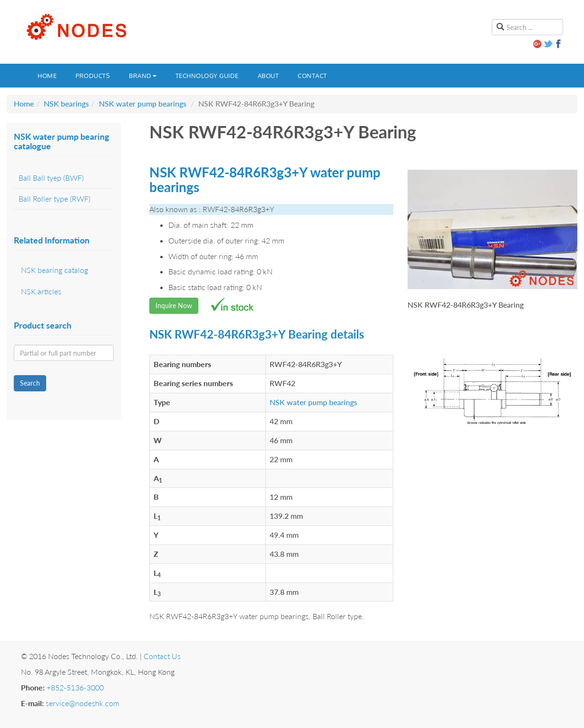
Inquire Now (174, 306)
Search (30, 383)
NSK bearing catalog (54, 270)
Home (47, 76)
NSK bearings (66, 103)
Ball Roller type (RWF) (54, 199)
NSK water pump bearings (143, 103)
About (268, 76)
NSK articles (41, 291)
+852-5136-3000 (75, 687)
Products (93, 76)
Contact (312, 76)
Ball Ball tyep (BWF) (51, 178)
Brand (143, 76)
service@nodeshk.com (83, 703)
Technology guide (207, 76)
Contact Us (162, 656)
